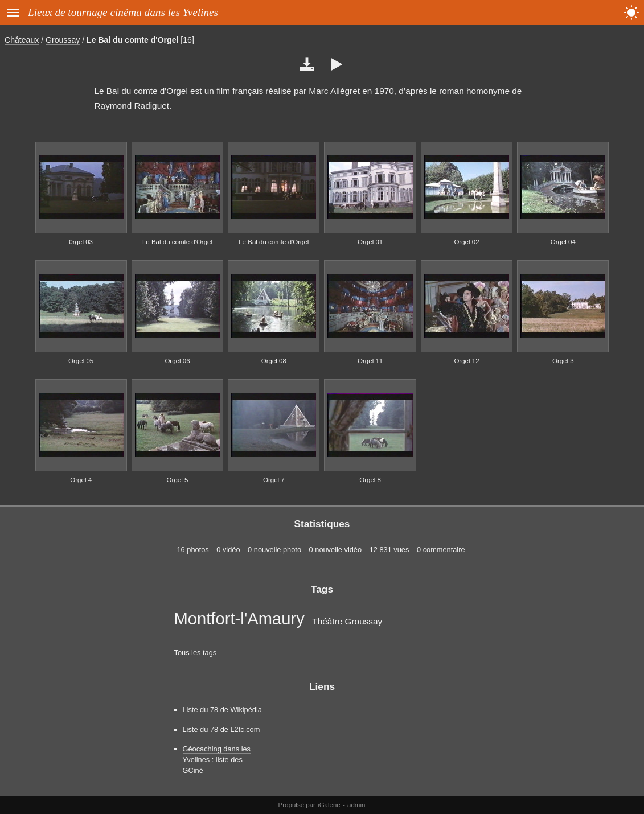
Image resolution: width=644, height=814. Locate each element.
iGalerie (329, 805)
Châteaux (22, 40)
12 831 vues (389, 550)
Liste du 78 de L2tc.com (221, 729)
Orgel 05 (81, 361)
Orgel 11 (370, 361)
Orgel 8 (370, 480)
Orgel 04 (563, 242)
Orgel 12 (466, 361)
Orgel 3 (563, 361)
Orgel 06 (177, 361)
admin (356, 805)
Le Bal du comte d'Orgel (132, 40)
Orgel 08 (274, 361)
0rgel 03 (81, 242)
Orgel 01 (370, 242)
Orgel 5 (178, 480)
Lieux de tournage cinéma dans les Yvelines (123, 12)
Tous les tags (196, 653)
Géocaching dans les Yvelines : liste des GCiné (217, 760)
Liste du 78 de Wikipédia (222, 710)
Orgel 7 (274, 480)
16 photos (193, 550)
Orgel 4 (81, 480)
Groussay (63, 40)
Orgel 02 (466, 242)
